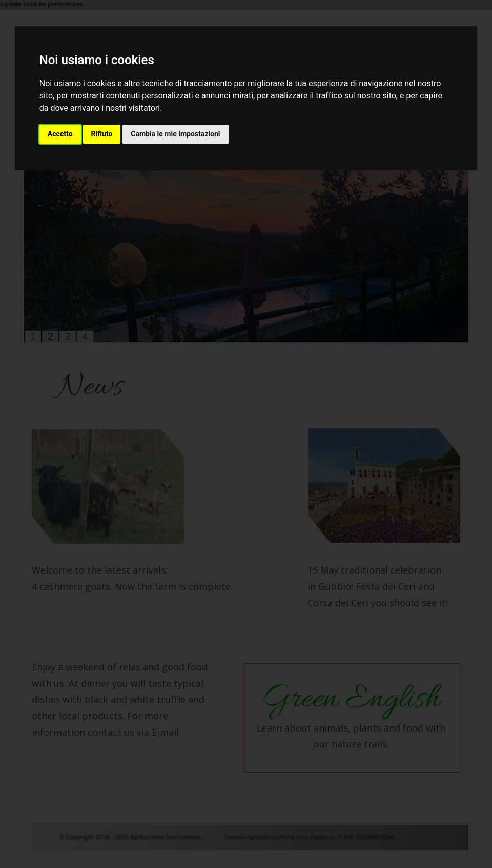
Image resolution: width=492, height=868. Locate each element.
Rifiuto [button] (102, 134)
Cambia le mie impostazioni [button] (175, 134)
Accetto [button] (60, 134)
